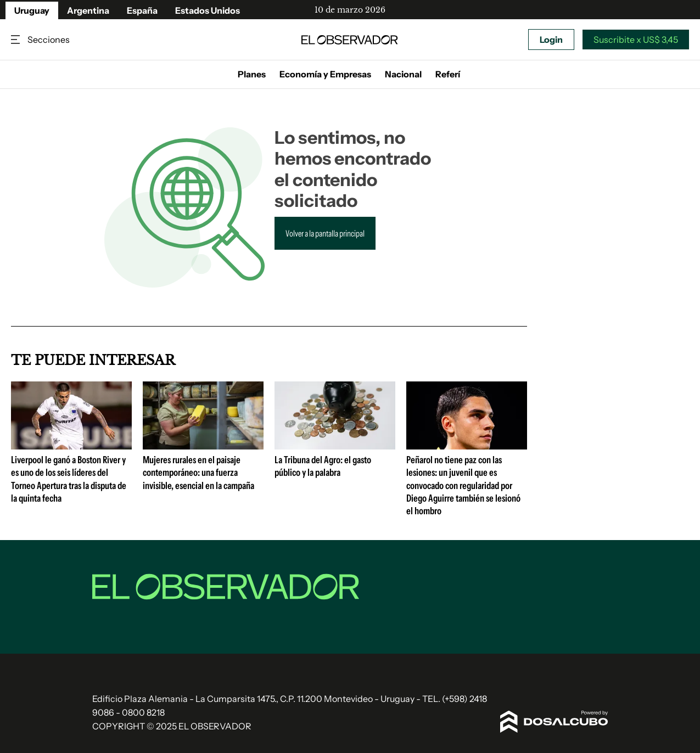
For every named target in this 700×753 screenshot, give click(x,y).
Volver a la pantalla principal (325, 233)
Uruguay (32, 10)
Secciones (16, 40)
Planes (252, 74)
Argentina (88, 10)
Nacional (403, 74)
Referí (448, 74)
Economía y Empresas (325, 74)
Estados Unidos (208, 10)
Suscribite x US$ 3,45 (636, 40)
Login (551, 40)
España (142, 10)
